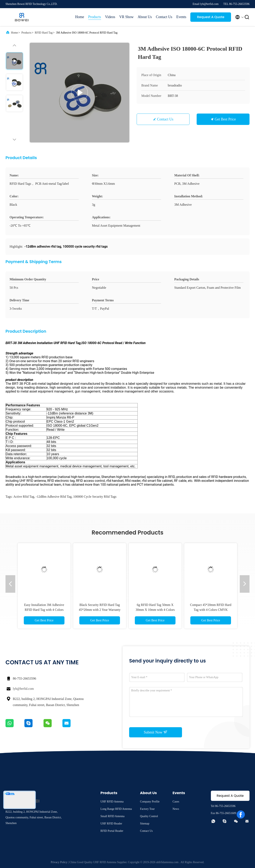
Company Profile (150, 802)
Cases (176, 802)
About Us (145, 17)
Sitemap (145, 824)
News (176, 809)
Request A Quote (211, 17)
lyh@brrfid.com (23, 689)
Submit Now (156, 732)
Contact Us (164, 17)
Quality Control (149, 816)
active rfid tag (24, 497)
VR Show (126, 17)
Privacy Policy (59, 862)
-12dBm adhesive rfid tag (54, 497)
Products (95, 17)
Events (181, 17)
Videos (110, 17)
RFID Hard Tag (44, 33)
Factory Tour (147, 809)
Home (80, 17)
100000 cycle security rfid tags (95, 497)
